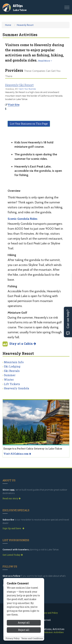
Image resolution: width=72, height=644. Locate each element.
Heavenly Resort (25, 25)
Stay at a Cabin (23, 344)
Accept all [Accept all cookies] (24, 631)
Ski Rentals (12, 371)
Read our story (12, 498)
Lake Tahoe (20, 10)
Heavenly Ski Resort (19, 85)
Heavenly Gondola (16, 388)
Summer (10, 375)
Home (8, 25)
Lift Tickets (12, 384)
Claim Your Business (27, 89)
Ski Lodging (12, 366)
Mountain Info (14, 362)
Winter (9, 380)
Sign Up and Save (13, 528)
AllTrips (18, 6)
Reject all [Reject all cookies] (24, 638)
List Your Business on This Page (29, 124)
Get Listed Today (13, 555)
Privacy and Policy (49, 613)
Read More (45, 61)
